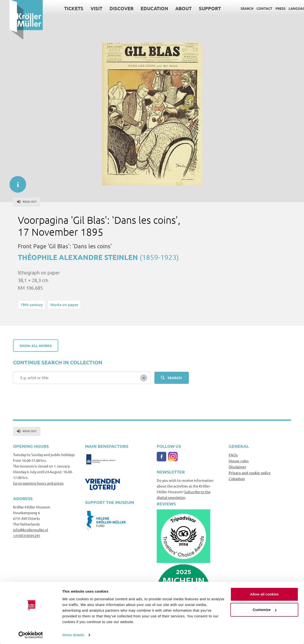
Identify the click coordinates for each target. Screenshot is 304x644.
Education (145, 8)
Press (271, 8)
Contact (255, 8)
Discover (112, 8)
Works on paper (64, 304)
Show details (73, 635)
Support (200, 8)
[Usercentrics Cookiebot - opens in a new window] (31, 635)
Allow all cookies (264, 594)
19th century (32, 304)
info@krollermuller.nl (31, 530)
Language (288, 8)
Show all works (36, 346)
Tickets (64, 8)
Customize (265, 609)
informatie (15, 182)
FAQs (233, 455)
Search (237, 8)
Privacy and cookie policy (250, 473)
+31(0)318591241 (27, 535)
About (174, 8)
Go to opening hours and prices (38, 483)
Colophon (237, 478)
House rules (239, 461)
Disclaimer (237, 467)
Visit (87, 8)
